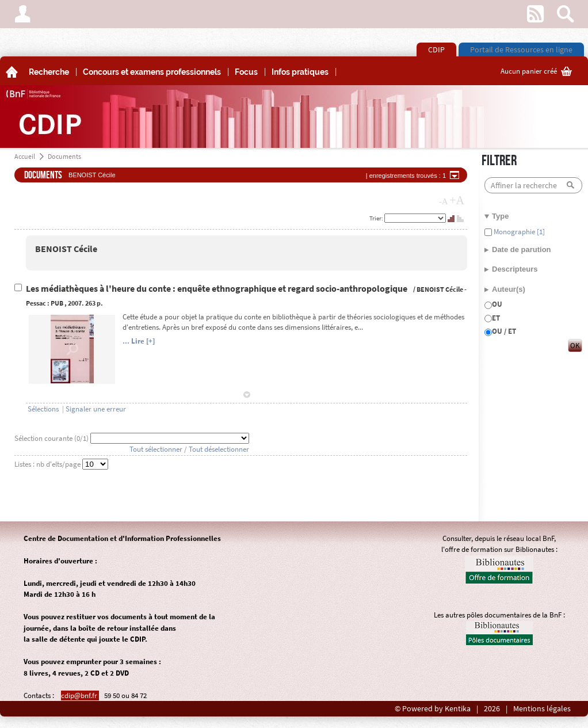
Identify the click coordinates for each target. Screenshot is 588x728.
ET (496, 318)
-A (444, 201)
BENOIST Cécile (66, 249)
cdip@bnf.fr (80, 695)
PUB (57, 303)
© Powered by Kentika (433, 709)
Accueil (25, 156)
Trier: (377, 218)
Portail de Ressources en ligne (521, 49)
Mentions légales (542, 709)
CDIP (436, 49)
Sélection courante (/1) (52, 438)
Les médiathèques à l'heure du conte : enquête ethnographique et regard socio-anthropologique (217, 289)
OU (497, 304)
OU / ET (504, 331)
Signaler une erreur (96, 409)
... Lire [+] (139, 341)
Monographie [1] (518, 232)
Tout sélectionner (156, 449)
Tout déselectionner (219, 449)
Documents (64, 156)
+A (457, 200)
